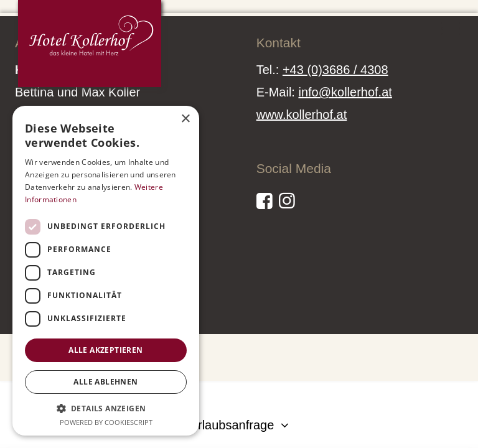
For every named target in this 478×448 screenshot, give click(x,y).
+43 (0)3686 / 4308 (335, 70)
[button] (106, 408)
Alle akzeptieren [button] (105, 350)
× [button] (185, 119)
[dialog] (106, 271)
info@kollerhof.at (345, 92)
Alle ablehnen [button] (105, 382)
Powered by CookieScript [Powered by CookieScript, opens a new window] (106, 422)
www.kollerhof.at (302, 114)
